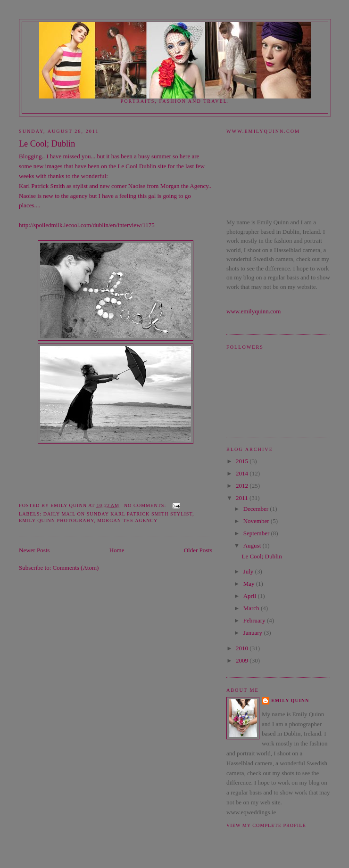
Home (117, 550)
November (257, 521)
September (257, 533)
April (251, 596)
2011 (243, 498)
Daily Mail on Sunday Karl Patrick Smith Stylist (118, 514)
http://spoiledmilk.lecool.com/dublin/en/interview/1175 (87, 225)
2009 (243, 660)
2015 (243, 461)
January (254, 633)
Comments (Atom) (76, 568)
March (252, 608)
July (249, 571)
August (253, 545)
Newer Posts (34, 550)
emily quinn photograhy (56, 520)
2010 (243, 648)
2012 (243, 486)
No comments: (146, 505)
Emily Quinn (290, 700)
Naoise (27, 196)
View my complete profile (266, 825)
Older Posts (198, 550)
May (250, 584)
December (257, 509)
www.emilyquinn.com (253, 311)
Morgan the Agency (184, 186)
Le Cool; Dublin (47, 144)
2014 (243, 473)
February (255, 620)
